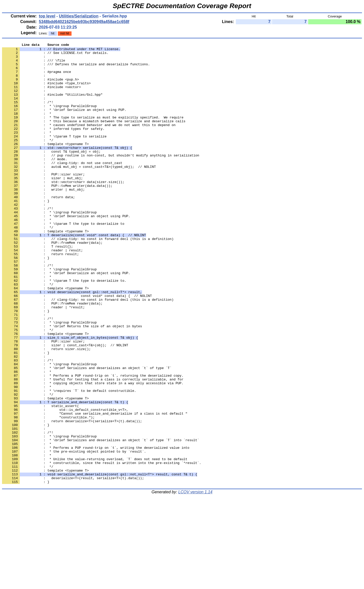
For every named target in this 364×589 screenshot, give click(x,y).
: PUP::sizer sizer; (43, 201)
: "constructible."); (48, 492)
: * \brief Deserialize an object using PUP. (66, 251)
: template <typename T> (45, 164)
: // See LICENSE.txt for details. (55, 55)
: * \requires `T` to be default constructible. (69, 460)
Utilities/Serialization (79, 16)
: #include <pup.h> (40, 87)
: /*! (28, 114)
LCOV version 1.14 (195, 580)
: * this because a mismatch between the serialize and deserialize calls (94, 137)
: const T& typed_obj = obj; (51, 173)
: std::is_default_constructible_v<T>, (65, 483)
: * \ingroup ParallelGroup (49, 119)
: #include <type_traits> (46, 91)
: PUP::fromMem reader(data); (52, 283)
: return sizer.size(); (46, 410)
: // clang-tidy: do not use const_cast (62, 187)
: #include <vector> (41, 96)
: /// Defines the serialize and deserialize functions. (76, 69)
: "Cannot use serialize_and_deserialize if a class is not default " (95, 488)
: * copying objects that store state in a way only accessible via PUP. (93, 451)
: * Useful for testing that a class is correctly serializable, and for (93, 447)
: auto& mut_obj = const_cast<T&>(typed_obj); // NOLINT (79, 192)
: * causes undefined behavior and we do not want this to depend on (89, 141)
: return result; (40, 296)
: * (27, 128)
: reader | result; (42, 292)
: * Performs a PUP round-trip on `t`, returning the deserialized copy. (93, 442)
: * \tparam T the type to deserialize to (63, 260)
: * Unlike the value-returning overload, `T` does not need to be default (95, 542)
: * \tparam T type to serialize (54, 155)
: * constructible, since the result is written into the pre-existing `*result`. (102, 547)
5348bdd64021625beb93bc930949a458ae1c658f (84, 22)
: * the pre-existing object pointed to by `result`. (74, 533)
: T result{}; (38, 287)
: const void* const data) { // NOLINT (77, 347)
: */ (28, 160)
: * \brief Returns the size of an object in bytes (72, 383)
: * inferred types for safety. (53, 146)
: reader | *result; (43, 360)
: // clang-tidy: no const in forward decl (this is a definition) (88, 278)
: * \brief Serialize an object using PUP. (64, 123)
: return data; (39, 228)
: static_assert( (40, 479)
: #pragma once (37, 78)
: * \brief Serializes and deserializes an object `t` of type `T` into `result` (101, 520)
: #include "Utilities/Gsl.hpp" (52, 105)
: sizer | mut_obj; (42, 205)
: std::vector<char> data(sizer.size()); (63, 210)
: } (26, 233)
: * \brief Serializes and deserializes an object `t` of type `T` (87, 433)
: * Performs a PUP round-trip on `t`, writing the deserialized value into (96, 529)
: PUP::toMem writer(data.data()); (57, 214)
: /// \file (34, 64)
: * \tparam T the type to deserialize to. (64, 328)
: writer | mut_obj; (43, 219)
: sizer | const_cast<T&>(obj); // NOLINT (65, 406)
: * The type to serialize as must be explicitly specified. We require (93, 132)
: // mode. (35, 182)
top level (47, 16)
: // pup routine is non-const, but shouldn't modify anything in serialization (101, 178)
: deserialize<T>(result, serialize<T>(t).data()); (73, 565)
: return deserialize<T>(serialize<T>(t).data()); (72, 497)
